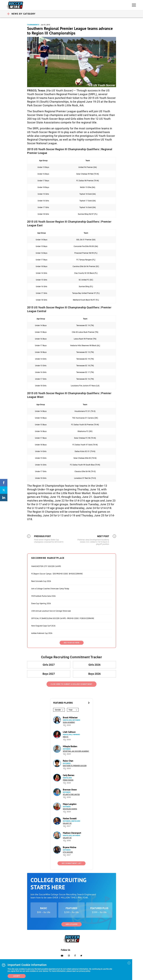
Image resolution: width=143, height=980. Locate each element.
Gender (58, 710)
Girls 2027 (49, 665)
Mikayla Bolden (70, 746)
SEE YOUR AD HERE (72, 643)
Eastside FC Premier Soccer (75, 766)
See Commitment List (72, 863)
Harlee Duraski (70, 818)
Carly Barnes (69, 775)
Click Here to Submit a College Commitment (71, 684)
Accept (17, 976)
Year (71, 710)
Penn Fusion (68, 780)
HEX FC (66, 737)
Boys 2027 (49, 674)
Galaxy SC (67, 823)
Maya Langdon (70, 804)
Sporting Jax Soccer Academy (76, 751)
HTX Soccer (68, 852)
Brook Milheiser (70, 717)
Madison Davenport (72, 833)
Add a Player (71, 924)
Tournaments (33, 25)
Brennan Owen (70, 790)
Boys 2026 (94, 674)
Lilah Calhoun (69, 732)
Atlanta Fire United (71, 795)
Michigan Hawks (70, 809)
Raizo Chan (68, 761)
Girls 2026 (94, 665)
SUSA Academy (69, 722)
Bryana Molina (69, 847)
